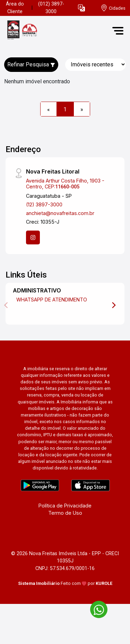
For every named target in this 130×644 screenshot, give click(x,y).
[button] (81, 8)
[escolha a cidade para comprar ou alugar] (113, 8)
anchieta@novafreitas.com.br (60, 213)
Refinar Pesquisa (31, 64)
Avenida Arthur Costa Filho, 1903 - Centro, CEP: (65, 184)
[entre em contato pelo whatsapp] (95, 608)
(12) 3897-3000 (44, 204)
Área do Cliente (15, 8)
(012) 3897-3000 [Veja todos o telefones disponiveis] (51, 8)
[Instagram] (33, 237)
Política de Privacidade (65, 506)
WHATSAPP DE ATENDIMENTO (52, 300)
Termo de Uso (65, 513)
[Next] (113, 305)
